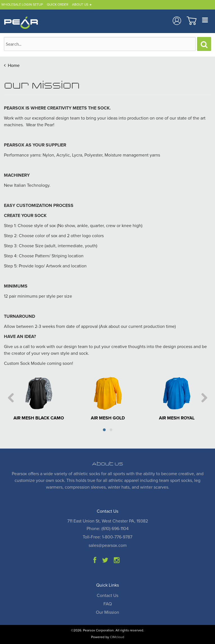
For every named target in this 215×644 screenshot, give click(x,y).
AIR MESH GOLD (108, 418)
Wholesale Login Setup (22, 5)
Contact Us (107, 596)
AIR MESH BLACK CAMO (39, 418)
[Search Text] (100, 44)
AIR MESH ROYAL (177, 418)
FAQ (108, 604)
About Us (80, 5)
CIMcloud (117, 637)
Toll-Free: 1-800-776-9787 (107, 537)
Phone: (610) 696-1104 (108, 529)
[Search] (204, 44)
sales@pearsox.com (108, 545)
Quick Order (57, 5)
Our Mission (107, 612)
